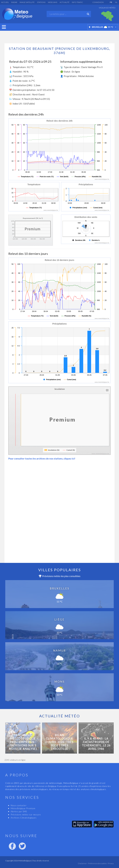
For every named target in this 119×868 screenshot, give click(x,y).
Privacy (111, 863)
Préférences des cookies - (98, 863)
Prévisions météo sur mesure (26, 815)
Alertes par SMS (19, 811)
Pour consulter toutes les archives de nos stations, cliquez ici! (42, 459)
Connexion (98, 2)
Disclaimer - (83, 863)
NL (116, 2)
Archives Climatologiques (24, 818)
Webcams (53, 2)
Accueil (5, 2)
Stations (41, 2)
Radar (14, 2)
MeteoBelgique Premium (23, 808)
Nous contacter (19, 805)
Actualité (65, 2)
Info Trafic (77, 2)
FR (111, 2)
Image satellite (27, 2)
